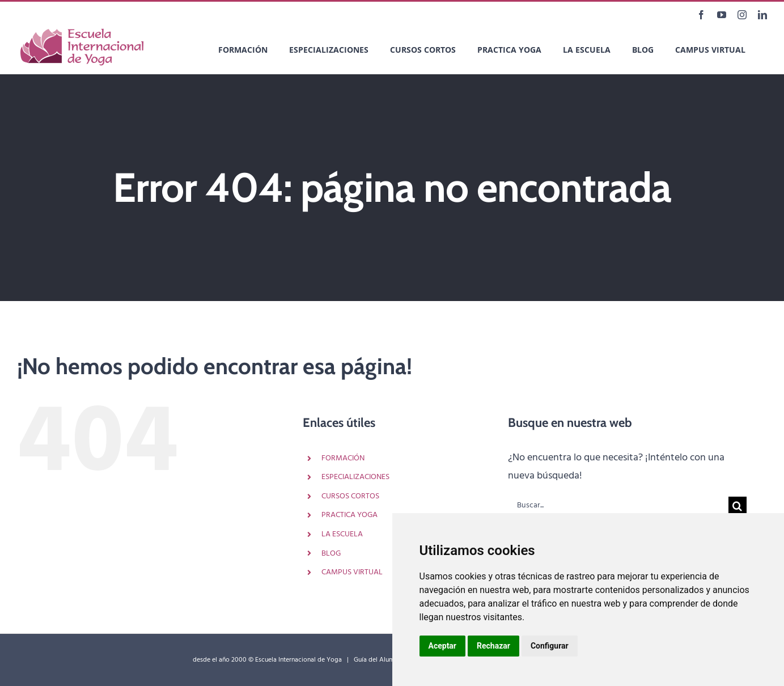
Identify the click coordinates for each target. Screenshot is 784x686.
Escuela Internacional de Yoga (298, 660)
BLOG (331, 554)
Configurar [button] (550, 646)
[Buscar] (738, 506)
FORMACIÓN (343, 458)
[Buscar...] (618, 506)
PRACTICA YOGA (349, 515)
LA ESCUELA (342, 534)
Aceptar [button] (443, 646)
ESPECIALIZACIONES (355, 477)
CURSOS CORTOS (350, 496)
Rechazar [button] (493, 646)
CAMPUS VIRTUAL (352, 572)
